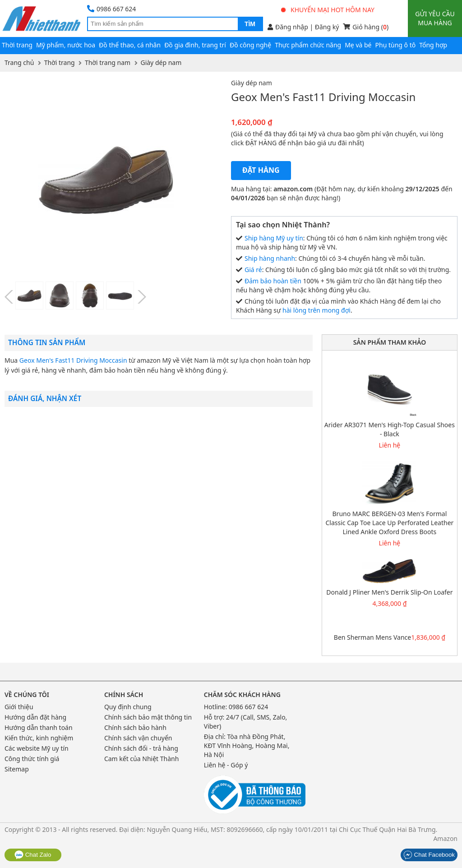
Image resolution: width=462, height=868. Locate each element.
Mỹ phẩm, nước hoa (66, 45)
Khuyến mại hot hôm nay (328, 10)
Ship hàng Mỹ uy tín (274, 238)
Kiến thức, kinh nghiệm (39, 738)
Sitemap (17, 769)
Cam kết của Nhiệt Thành (141, 759)
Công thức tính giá (32, 759)
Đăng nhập (288, 27)
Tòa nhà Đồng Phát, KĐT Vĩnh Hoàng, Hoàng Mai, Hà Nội (247, 746)
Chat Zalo (33, 855)
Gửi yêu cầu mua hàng (435, 18)
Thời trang (17, 45)
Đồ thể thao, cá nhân (130, 45)
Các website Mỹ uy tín (37, 748)
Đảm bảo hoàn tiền (273, 281)
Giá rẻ (253, 270)
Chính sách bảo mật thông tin (148, 717)
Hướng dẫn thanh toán (39, 727)
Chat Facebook (429, 855)
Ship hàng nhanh (270, 258)
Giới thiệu (19, 707)
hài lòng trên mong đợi (316, 310)
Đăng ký (327, 27)
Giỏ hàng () (366, 27)
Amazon (445, 838)
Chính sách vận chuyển (138, 738)
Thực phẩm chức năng (308, 45)
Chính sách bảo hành (135, 727)
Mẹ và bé (358, 45)
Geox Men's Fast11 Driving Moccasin (73, 360)
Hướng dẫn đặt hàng (35, 717)
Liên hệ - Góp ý (226, 765)
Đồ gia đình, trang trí (195, 45)
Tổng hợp (433, 45)
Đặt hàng (261, 170)
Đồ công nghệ (250, 45)
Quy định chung (128, 707)
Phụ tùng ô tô (396, 45)
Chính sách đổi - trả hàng (141, 748)
